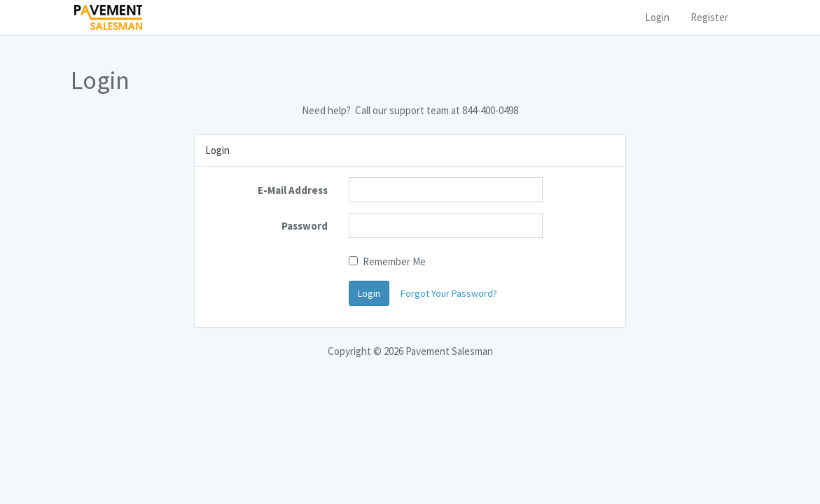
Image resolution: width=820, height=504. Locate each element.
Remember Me (387, 261)
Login (657, 17)
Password (305, 226)
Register (709, 17)
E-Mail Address (293, 190)
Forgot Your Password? (449, 293)
